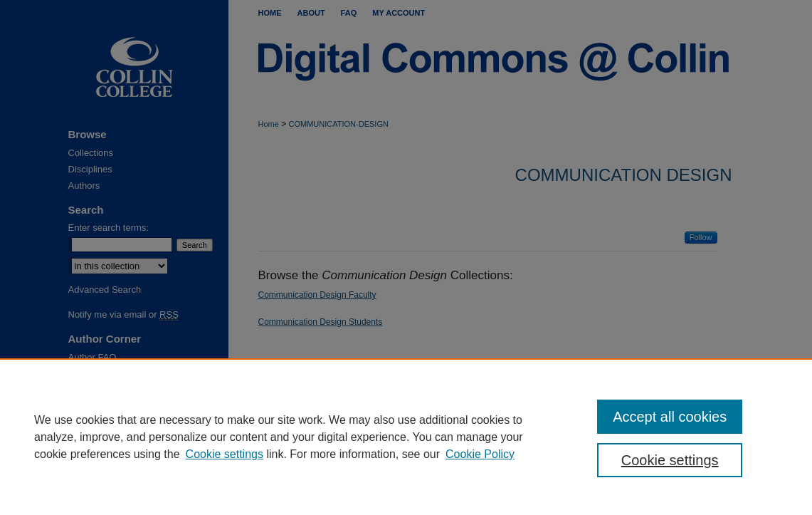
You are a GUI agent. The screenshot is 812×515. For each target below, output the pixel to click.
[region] (406, 437)
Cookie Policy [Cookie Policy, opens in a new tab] (480, 454)
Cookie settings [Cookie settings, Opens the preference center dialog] (670, 460)
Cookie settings (225, 454)
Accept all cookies (670, 417)
